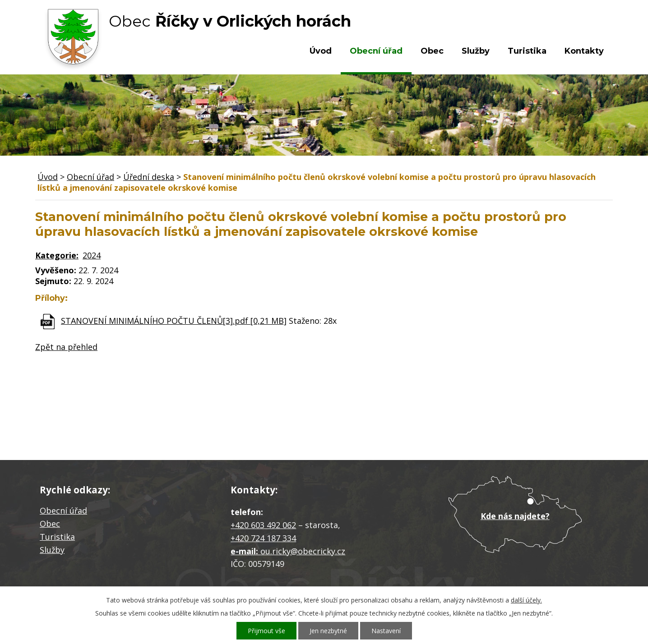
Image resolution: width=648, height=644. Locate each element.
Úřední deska (149, 177)
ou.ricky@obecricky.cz (303, 551)
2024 (92, 255)
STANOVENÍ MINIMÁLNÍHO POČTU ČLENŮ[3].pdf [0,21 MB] (174, 321)
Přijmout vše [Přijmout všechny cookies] (266, 631)
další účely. (526, 600)
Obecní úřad (376, 51)
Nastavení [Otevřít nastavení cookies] (386, 631)
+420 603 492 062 (263, 525)
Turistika (527, 51)
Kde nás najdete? (515, 516)
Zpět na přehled (66, 347)
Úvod (321, 51)
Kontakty (584, 51)
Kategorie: (57, 255)
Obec (432, 51)
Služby (476, 51)
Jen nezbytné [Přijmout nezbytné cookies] (328, 631)
